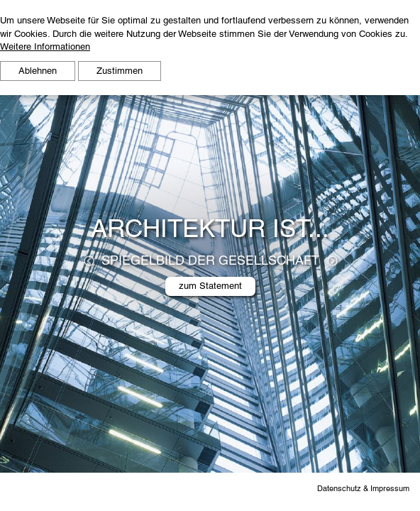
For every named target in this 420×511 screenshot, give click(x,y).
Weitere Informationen (45, 46)
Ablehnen (38, 71)
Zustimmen (120, 71)
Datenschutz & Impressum (363, 488)
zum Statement (210, 286)
